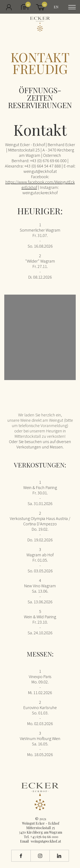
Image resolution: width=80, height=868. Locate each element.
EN (56, 7)
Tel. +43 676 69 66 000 (41, 837)
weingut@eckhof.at (46, 841)
